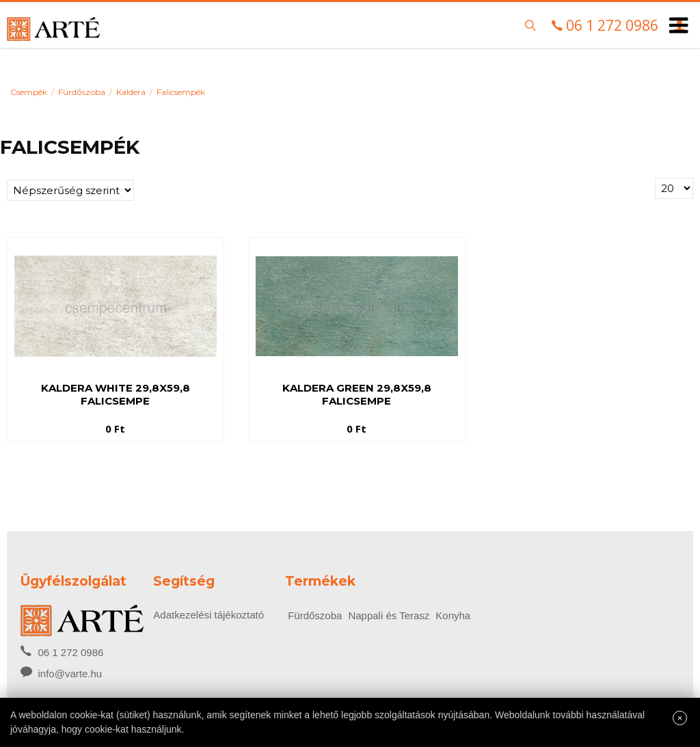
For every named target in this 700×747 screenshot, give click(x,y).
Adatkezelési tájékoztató (208, 615)
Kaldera (131, 92)
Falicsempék (181, 92)
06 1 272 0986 (62, 651)
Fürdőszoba (82, 92)
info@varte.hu (70, 674)
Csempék (29, 92)
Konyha (453, 615)
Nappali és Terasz (389, 615)
